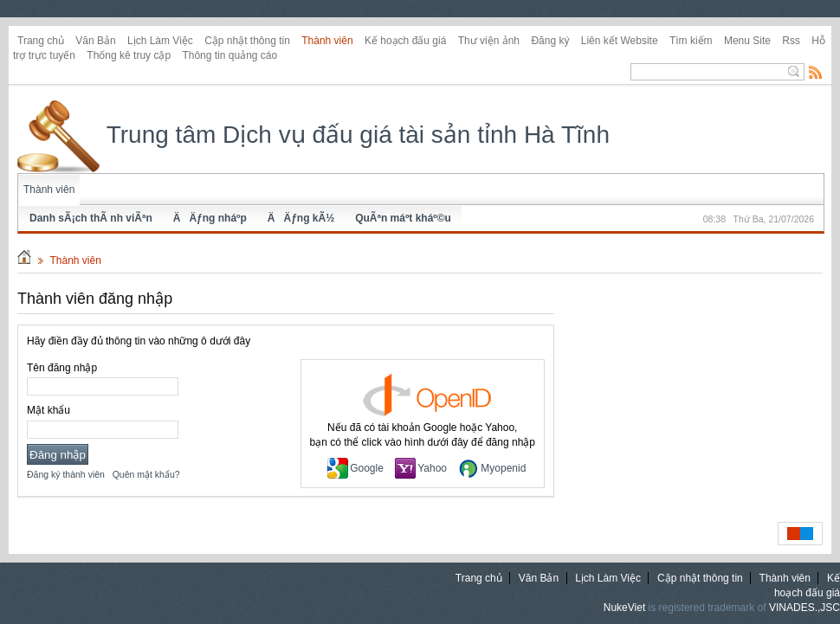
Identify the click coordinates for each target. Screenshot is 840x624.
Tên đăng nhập (62, 368)
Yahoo (421, 468)
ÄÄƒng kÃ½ (301, 218)
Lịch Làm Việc (160, 41)
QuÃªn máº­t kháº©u (403, 218)
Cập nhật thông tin (247, 41)
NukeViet (624, 608)
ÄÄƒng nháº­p (210, 218)
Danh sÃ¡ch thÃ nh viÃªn (91, 218)
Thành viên (327, 41)
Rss (791, 41)
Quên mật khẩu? (146, 474)
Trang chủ (41, 41)
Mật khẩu (48, 410)
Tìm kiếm (691, 41)
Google (355, 468)
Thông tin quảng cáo (229, 55)
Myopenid (492, 468)
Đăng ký (550, 41)
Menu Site (747, 41)
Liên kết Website (620, 41)
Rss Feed (816, 72)
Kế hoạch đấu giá (405, 41)
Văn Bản (95, 41)
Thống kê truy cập (129, 55)
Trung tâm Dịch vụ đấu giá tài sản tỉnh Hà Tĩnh (313, 135)
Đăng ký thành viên (66, 474)
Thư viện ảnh (489, 41)
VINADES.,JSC (804, 608)
